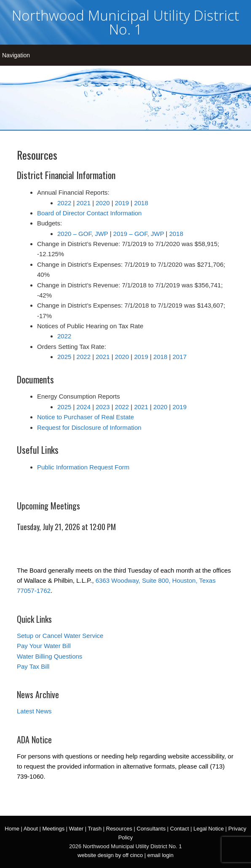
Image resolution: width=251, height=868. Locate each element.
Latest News (34, 711)
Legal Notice (208, 829)
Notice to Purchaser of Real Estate (85, 417)
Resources (119, 829)
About (31, 829)
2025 (64, 357)
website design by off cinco (110, 855)
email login (160, 855)
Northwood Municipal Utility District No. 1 (125, 22)
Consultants (151, 829)
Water (76, 829)
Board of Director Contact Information (89, 213)
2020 (103, 203)
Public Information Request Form (83, 467)
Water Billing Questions (49, 656)
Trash (95, 829)
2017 (180, 357)
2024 (84, 407)
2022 (64, 203)
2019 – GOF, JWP (139, 234)
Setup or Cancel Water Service (60, 636)
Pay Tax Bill (33, 666)
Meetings (53, 829)
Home (12, 829)
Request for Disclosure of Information (89, 427)
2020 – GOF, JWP (83, 234)
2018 (141, 203)
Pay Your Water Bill (44, 646)
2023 (103, 407)
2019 (122, 203)
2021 (84, 203)
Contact (180, 829)
